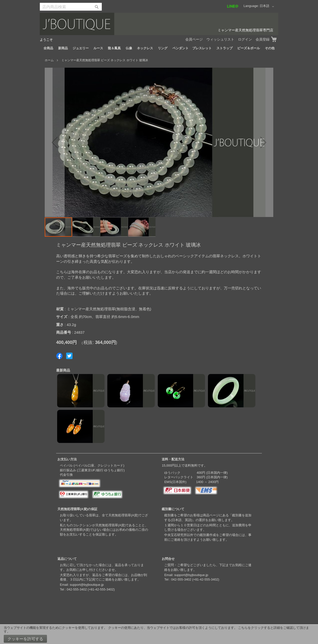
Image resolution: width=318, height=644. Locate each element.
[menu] (159, 48)
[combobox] (71, 7)
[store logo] (159, 24)
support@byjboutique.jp (87, 585)
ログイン (245, 39)
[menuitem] (48, 48)
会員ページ (194, 39)
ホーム (49, 60)
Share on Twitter (69, 356)
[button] (268, 6)
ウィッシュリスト (220, 39)
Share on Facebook (59, 356)
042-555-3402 (77, 589)
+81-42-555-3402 (101, 589)
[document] (159, 634)
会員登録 (263, 39)
